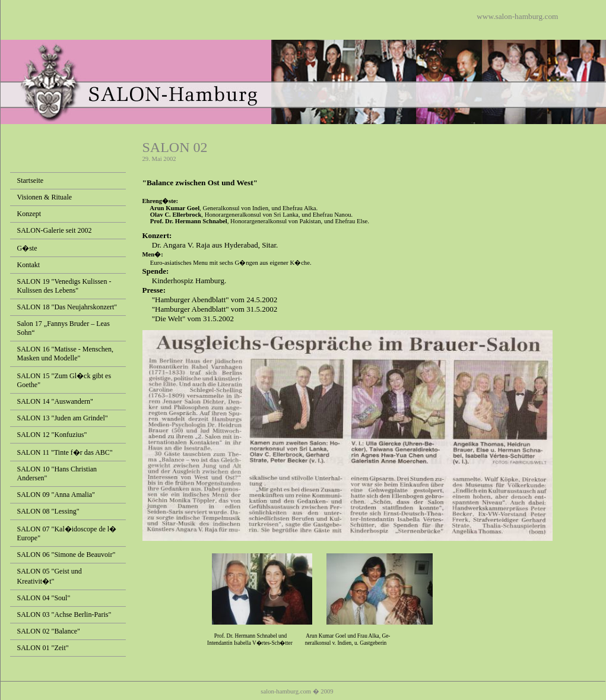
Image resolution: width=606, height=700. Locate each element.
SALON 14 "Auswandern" (55, 401)
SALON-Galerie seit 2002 (55, 230)
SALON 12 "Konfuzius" (52, 435)
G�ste (27, 248)
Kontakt (29, 265)
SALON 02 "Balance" (49, 631)
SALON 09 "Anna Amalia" (56, 495)
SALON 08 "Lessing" (48, 511)
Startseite (31, 180)
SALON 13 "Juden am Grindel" (63, 418)
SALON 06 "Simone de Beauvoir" (66, 555)
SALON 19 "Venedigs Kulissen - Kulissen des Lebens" (64, 286)
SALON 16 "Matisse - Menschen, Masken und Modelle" (66, 354)
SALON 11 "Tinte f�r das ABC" (65, 452)
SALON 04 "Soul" (44, 598)
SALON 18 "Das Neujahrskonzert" (67, 307)
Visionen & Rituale (45, 197)
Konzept (29, 214)
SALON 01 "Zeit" (43, 648)
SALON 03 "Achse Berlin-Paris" (64, 615)
